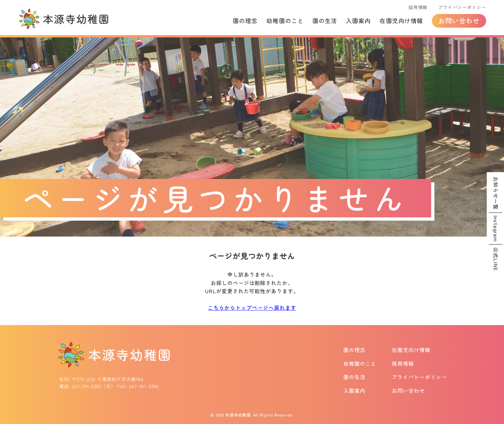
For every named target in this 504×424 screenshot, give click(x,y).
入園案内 (358, 21)
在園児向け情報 (401, 21)
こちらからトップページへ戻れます (252, 308)
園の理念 (245, 21)
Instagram (496, 229)
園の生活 (325, 21)
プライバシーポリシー (462, 7)
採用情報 (418, 7)
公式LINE (496, 259)
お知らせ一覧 (496, 193)
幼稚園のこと (285, 21)
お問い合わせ (459, 21)
